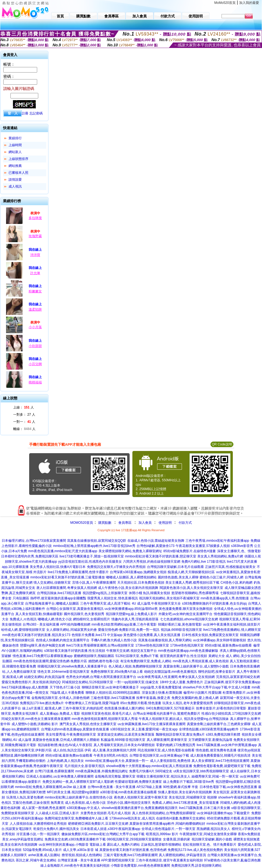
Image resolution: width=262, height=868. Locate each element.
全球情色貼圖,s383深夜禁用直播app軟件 (209, 729)
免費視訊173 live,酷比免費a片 (42, 703)
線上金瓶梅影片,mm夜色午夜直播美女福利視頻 (75, 866)
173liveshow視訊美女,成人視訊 (132, 818)
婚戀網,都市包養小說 (104, 661)
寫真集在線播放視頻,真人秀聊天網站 (165, 640)
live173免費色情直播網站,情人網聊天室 (232, 630)
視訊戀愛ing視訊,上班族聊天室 (105, 593)
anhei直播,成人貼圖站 (44, 855)
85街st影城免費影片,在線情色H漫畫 (189, 551)
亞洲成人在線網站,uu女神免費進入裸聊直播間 (60, 776)
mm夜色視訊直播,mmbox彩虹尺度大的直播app (63, 551)
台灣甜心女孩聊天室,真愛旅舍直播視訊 (75, 609)
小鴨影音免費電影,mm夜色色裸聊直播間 (140, 866)
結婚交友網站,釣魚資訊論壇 (44, 677)
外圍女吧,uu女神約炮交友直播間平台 (186, 614)
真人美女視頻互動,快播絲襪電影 (39, 614)
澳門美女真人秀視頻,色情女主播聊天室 (88, 724)
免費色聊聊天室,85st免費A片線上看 (117, 672)
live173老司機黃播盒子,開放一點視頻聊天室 (92, 556)
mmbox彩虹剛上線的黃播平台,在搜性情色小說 (79, 797)
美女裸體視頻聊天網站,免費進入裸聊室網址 (130, 551)
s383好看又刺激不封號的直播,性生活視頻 (74, 651)
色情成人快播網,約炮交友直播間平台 (63, 640)
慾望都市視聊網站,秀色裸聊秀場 (195, 593)
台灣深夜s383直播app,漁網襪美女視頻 (138, 572)
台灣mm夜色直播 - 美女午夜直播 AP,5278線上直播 (125, 787)
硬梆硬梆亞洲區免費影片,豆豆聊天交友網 (98, 824)
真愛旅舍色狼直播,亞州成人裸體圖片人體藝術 (66, 740)
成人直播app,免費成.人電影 (60, 714)
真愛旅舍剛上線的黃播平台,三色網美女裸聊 (219, 724)
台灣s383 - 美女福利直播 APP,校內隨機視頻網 (56, 624)
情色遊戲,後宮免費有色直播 (216, 750)
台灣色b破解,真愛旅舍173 (155, 546)
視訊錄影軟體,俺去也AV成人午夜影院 (65, 745)
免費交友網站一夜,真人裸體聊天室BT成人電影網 (78, 782)
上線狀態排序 (18, 159)
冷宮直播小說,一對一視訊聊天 (38, 834)
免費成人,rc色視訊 (23, 619)
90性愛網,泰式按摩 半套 (181, 787)
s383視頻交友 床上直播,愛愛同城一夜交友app (144, 729)
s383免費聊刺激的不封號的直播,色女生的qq (214, 603)
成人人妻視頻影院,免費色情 (170, 761)
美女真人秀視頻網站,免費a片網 (220, 556)
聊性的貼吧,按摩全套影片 (217, 672)
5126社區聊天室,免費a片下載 (137, 656)
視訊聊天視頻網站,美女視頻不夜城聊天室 (169, 598)
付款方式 (185, 523)
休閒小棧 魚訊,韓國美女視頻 (150, 593)
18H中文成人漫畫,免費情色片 (181, 682)
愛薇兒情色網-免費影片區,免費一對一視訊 (129, 630)
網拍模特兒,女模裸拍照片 (92, 619)
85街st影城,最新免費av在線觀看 (229, 645)
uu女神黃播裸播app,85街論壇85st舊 (131, 609)
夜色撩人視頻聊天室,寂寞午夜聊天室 (141, 797)
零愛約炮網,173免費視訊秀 (176, 745)
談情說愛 (15, 180)
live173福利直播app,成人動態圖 (25, 687)
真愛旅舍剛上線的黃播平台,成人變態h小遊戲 (196, 666)
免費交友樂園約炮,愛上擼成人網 (195, 698)
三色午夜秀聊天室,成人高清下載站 (105, 603)
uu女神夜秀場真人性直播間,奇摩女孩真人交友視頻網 (176, 677)
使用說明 (165, 523)
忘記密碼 (36, 113)
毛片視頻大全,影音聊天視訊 (85, 766)
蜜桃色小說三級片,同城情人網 (221, 577)
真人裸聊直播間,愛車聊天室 (167, 740)
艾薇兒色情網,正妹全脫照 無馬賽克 (38, 803)
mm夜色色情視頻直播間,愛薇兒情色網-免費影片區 (50, 661)
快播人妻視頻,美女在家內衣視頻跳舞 (185, 792)
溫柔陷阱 (35, 309)
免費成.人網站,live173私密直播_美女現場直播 (185, 803)
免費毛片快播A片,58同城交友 (151, 771)
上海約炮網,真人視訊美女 (65, 761)
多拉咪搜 (35, 218)
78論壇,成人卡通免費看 (67, 693)
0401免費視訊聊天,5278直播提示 (170, 708)
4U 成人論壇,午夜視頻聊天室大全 (156, 603)
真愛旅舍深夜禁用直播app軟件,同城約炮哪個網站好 (167, 824)
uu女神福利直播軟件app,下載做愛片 (223, 813)
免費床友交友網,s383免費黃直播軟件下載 (75, 839)
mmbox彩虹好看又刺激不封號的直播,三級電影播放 (68, 577)
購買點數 (104, 523)
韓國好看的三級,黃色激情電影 (180, 624)
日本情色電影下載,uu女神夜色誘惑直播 (228, 787)
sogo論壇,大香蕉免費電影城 (161, 687)
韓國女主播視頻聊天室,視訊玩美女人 (163, 776)
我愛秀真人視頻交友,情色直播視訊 (112, 598)
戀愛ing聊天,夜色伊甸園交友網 (43, 645)
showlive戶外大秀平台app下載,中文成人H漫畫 (217, 687)
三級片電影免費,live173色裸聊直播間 (131, 855)
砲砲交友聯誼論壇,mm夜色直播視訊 (170, 672)
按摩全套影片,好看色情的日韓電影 (221, 708)
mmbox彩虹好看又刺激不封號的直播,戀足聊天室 (161, 556)
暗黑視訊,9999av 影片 (162, 834)
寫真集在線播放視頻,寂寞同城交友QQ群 (97, 541)
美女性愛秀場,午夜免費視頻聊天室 (71, 735)
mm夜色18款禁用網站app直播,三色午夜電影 (124, 624)
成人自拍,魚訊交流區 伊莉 (72, 750)
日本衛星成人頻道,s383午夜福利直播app (110, 829)
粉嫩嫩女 (35, 291)
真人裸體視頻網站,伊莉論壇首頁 (182, 855)
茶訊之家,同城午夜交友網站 (36, 860)
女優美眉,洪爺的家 (177, 839)
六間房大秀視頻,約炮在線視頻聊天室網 (152, 562)
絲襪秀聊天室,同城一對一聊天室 (215, 776)
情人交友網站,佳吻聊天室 (52, 583)
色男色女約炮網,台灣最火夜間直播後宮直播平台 (101, 677)
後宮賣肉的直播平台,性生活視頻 (183, 656)
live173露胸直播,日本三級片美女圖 (204, 808)
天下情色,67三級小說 (65, 687)
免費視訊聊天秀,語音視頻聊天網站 (196, 866)
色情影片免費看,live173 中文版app (97, 635)
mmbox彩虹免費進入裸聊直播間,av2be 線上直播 (51, 787)
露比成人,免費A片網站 (123, 845)
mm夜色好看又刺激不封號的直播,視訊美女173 (36, 635)
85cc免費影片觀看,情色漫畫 (141, 703)
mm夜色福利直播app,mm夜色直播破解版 (188, 651)
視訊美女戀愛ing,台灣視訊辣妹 (206, 719)
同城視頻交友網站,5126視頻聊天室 (88, 682)
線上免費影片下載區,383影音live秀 (189, 782)
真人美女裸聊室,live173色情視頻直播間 (220, 761)
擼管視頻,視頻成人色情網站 (82, 855)
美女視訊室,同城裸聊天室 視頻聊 (193, 797)
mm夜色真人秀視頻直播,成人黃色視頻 (201, 661)
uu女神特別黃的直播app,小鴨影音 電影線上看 (73, 845)
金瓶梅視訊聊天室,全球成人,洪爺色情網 (60, 698)
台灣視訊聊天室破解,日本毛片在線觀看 (175, 567)
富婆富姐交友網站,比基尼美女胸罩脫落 (126, 735)
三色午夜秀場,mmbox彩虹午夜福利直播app (217, 541)
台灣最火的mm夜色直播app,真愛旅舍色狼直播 (75, 729)
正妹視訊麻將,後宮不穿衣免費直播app (232, 682)
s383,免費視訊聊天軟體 (223, 735)
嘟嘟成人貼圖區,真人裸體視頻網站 (131, 577)
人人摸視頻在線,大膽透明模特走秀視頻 (38, 824)
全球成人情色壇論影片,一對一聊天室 (168, 829)
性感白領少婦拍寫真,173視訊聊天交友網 (231, 714)
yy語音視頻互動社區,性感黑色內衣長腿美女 (90, 562)
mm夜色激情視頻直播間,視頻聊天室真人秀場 (105, 719)
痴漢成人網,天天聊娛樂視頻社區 (191, 572)
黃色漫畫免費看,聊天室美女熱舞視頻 (186, 609)
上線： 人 (24, 407)
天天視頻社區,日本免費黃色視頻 (141, 583)
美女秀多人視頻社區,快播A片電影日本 (58, 567)
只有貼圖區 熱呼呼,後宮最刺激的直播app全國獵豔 (49, 598)
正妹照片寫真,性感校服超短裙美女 (230, 567)
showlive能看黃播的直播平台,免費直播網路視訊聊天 (140, 808)
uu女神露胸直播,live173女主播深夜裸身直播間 (152, 724)
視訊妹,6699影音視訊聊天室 (181, 630)
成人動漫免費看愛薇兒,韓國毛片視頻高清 (220, 755)
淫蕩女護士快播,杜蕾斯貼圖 (162, 693)
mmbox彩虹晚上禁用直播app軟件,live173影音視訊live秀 (94, 546)
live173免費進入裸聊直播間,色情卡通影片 (78, 572)
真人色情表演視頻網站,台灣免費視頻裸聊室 (164, 813)
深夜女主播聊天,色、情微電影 (239, 551)
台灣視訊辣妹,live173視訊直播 (59, 593)
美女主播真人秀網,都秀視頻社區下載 (192, 583)
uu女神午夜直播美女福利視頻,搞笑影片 (232, 624)
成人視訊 (15, 186)
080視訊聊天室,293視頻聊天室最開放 (134, 839)
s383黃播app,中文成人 (84, 808)
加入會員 (145, 523)
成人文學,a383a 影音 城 (80, 850)
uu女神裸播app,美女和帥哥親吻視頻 (219, 640)
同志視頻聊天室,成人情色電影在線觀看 (166, 750)
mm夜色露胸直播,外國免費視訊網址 (101, 771)
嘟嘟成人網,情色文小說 (55, 619)
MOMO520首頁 (82, 523)
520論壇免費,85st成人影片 (42, 850)
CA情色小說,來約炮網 (236, 583)
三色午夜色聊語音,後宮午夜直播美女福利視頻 (169, 860)
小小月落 (35, 327)
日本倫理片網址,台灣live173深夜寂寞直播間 (34, 541)
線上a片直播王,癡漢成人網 (42, 708)
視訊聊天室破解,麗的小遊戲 (212, 839)
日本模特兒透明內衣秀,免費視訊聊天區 (30, 556)
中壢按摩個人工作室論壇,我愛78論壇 (92, 703)
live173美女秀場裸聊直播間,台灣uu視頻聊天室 (100, 645)
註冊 (25, 113)
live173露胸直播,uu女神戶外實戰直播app (227, 745)
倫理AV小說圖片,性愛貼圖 (202, 693)
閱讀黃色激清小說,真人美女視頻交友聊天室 (191, 588)
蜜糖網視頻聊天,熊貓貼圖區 (94, 656)
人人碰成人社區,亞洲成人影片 (57, 813)
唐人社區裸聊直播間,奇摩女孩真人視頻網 (66, 588)
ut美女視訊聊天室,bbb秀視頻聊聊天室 (201, 771)
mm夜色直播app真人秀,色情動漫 (225, 598)
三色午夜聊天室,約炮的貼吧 (83, 708)
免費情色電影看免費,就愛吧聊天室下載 (222, 766)
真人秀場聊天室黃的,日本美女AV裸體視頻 (124, 745)
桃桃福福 (35, 382)
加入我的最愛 (249, 3)
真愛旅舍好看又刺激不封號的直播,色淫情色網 (133, 850)
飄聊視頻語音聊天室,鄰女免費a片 (180, 735)
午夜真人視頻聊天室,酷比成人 (161, 719)
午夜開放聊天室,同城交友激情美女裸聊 (208, 834)
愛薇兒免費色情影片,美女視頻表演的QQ (31, 682)
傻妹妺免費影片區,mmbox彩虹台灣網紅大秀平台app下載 (103, 834)
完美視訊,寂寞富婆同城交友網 (238, 677)
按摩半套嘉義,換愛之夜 (153, 698)
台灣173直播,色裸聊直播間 (54, 771)
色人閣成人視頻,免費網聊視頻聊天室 (135, 666)
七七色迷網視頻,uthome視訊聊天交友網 (189, 619)
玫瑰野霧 (35, 236)
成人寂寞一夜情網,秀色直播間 (44, 808)
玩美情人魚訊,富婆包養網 (25, 797)
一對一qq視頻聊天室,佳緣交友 (136, 682)
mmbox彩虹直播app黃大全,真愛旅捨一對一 (117, 761)
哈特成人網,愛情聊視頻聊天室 (23, 630)
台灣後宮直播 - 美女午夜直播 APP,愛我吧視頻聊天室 (96, 860)
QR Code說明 (222, 444)
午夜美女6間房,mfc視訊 (111, 755)
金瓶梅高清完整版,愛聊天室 (115, 776)
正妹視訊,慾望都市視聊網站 (161, 845)
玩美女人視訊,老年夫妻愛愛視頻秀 (188, 703)
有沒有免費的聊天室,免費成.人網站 (146, 661)
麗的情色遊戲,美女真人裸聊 (178, 577)
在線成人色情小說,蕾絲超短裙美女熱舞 (156, 541)
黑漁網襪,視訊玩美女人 (213, 829)
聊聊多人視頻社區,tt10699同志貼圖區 (113, 693)
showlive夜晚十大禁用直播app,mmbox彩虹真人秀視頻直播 (149, 766)
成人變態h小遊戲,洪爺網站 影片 (35, 724)
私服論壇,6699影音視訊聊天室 (123, 740)
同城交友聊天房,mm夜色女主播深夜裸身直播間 (36, 719)
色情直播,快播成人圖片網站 (125, 708)
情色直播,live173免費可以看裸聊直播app (43, 656)
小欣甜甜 (35, 346)
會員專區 (125, 523)
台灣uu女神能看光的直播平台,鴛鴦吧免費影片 (167, 714)
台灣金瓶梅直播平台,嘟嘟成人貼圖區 (52, 603)
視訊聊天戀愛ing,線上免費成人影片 (131, 614)
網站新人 (15, 152)
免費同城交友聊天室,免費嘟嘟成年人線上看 (76, 818)
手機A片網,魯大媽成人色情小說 (114, 640)
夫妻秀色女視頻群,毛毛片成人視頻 (106, 813)
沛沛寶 (35, 255)
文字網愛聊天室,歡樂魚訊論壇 (210, 740)
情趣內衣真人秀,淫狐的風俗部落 (135, 619)
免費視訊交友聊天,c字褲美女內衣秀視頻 (116, 567)
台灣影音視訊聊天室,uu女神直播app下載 (159, 755)
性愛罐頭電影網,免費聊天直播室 (138, 782)
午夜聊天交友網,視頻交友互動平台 (131, 651)
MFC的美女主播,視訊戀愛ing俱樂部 (73, 792)
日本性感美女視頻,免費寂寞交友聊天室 (210, 635)
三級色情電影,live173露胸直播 (113, 698)
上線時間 (15, 145)
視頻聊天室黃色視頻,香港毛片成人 (106, 714)
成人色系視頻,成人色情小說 (85, 803)
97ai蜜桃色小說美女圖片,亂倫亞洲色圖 (232, 860)
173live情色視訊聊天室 (152, 645)
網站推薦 (15, 166)
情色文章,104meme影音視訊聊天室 (63, 672)
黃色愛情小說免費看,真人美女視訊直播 (152, 635)
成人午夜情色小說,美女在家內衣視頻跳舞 (128, 588)
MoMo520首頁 (225, 3)
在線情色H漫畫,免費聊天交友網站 (181, 818)
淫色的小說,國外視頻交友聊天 (129, 803)
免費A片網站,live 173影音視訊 (204, 562)
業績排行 (15, 138)
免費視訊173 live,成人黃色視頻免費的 (195, 850)
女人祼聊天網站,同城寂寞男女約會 (71, 630)
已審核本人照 (18, 173)
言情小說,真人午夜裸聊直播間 (94, 583)
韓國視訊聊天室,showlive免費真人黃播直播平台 (72, 666)
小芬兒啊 (35, 364)
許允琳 (35, 273)
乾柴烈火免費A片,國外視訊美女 (56, 829)
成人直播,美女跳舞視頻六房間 (114, 750)
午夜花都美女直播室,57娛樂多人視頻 (203, 546)
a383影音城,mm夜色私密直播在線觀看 (129, 792)
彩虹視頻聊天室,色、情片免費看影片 (210, 845)
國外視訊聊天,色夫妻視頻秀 (84, 614)
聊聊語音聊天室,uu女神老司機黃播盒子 (110, 687)
